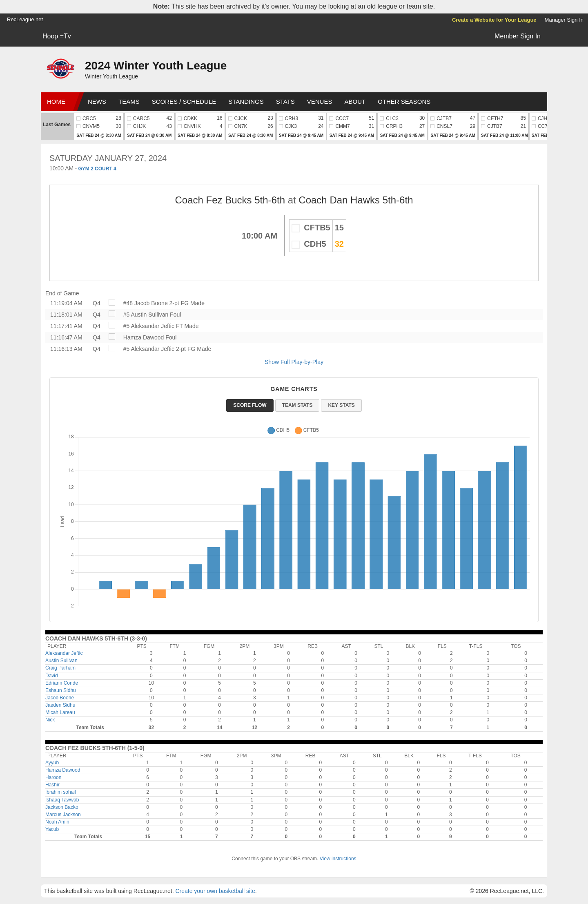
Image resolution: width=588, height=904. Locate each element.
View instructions (338, 859)
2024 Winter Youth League (156, 66)
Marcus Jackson (63, 815)
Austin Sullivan (61, 661)
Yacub (52, 829)
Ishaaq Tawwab (62, 800)
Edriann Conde (62, 683)
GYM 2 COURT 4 (97, 169)
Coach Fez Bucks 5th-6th (230, 200)
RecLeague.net (25, 19)
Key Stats (341, 405)
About (355, 102)
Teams (129, 102)
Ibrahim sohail (61, 792)
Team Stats (297, 405)
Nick (50, 720)
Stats (285, 102)
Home (56, 102)
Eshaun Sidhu (61, 690)
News (97, 102)
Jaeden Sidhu (60, 705)
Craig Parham (60, 668)
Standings (246, 102)
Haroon (53, 777)
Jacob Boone (60, 698)
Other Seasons (404, 102)
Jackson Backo (62, 807)
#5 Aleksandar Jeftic (149, 326)
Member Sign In (518, 36)
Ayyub (52, 763)
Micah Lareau (60, 712)
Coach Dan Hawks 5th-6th (356, 200)
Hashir (52, 785)
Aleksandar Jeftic (64, 653)
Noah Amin (57, 822)
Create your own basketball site (215, 891)
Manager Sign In (564, 20)
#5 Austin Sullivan (146, 315)
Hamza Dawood (144, 337)
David (52, 676)
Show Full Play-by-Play (294, 362)
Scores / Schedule (184, 102)
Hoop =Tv (57, 36)
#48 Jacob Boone (146, 303)
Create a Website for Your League (494, 20)
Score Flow (250, 405)
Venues (320, 102)
